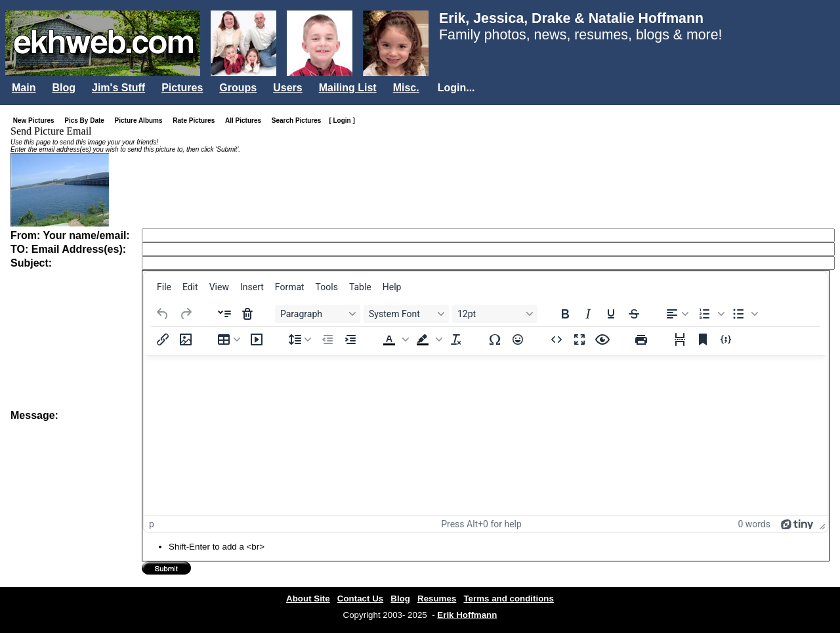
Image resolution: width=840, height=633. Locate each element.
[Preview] (602, 339)
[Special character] (495, 339)
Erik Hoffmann (467, 615)
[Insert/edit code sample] (726, 339)
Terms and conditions (509, 599)
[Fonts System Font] (406, 314)
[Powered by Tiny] (797, 524)
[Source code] (556, 339)
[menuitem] (164, 287)
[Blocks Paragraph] (318, 314)
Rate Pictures (196, 120)
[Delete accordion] (247, 314)
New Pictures (36, 120)
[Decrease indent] (327, 339)
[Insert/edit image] (186, 339)
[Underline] (611, 314)
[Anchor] (703, 339)
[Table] (229, 339)
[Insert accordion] (224, 314)
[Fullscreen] (579, 339)
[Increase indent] (350, 339)
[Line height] (300, 339)
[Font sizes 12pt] (495, 314)
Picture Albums (141, 120)
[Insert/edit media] (257, 339)
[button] (710, 314)
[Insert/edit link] (163, 339)
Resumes (437, 599)
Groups (238, 88)
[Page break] (680, 339)
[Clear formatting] (456, 339)
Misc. (406, 88)
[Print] (641, 339)
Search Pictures (299, 120)
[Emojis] (518, 339)
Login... (456, 88)
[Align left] (677, 314)
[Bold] (565, 314)
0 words (754, 524)
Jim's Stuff (118, 88)
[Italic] (588, 314)
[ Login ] (342, 120)
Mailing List (348, 88)
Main (24, 88)
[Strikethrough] (634, 314)
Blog (64, 88)
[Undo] (163, 314)
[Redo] (186, 314)
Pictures (182, 88)
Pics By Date (87, 120)
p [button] (152, 524)
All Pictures (246, 120)
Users (287, 88)
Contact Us (360, 599)
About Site (308, 599)
